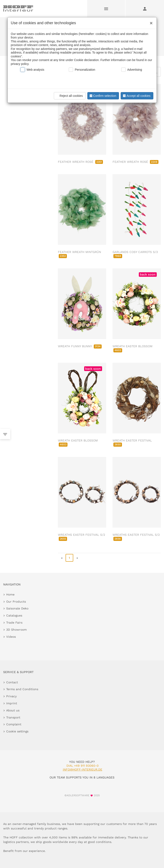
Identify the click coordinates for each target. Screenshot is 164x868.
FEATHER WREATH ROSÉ (80, 162)
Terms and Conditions (22, 689)
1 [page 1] (69, 558)
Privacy (11, 696)
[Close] (150, 22)
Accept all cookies (136, 96)
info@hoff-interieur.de (83, 769)
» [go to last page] (77, 558)
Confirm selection (102, 96)
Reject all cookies (69, 96)
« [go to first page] (62, 558)
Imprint (12, 703)
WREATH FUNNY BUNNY (80, 346)
